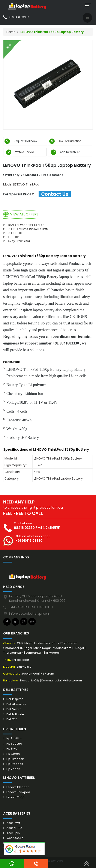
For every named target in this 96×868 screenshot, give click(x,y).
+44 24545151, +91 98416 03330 (32, 607)
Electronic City (30, 680)
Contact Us (55, 194)
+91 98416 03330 (16, 17)
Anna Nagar (43, 648)
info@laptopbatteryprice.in (30, 614)
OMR (20, 643)
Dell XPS (12, 719)
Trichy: (8, 660)
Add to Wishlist (65, 152)
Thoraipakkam (14, 653)
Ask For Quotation (65, 141)
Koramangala (51, 680)
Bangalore (11, 680)
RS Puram (47, 674)
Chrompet (11, 648)
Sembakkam (35, 653)
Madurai (9, 667)
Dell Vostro (14, 709)
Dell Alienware (16, 704)
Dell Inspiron (15, 699)
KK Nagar (26, 648)
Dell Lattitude (15, 714)
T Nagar (79, 648)
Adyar (30, 643)
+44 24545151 (49, 528)
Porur (56, 643)
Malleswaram (72, 680)
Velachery (43, 643)
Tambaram (70, 643)
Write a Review (20, 152)
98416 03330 (24, 528)
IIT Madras (52, 653)
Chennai (9, 643)
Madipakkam (62, 648)
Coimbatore (12, 674)
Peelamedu (31, 674)
